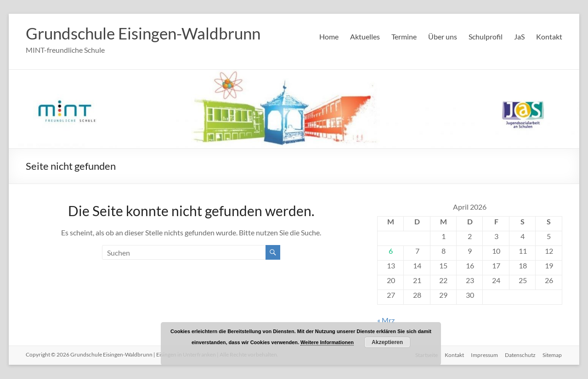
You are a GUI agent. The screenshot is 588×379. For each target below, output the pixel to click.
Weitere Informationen (327, 342)
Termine (404, 36)
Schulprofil (486, 36)
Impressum (484, 355)
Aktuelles (365, 36)
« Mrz (386, 320)
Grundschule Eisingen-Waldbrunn (147, 33)
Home (329, 36)
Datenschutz (520, 355)
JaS (519, 36)
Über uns (443, 36)
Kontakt (549, 36)
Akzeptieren (387, 342)
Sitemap (553, 355)
